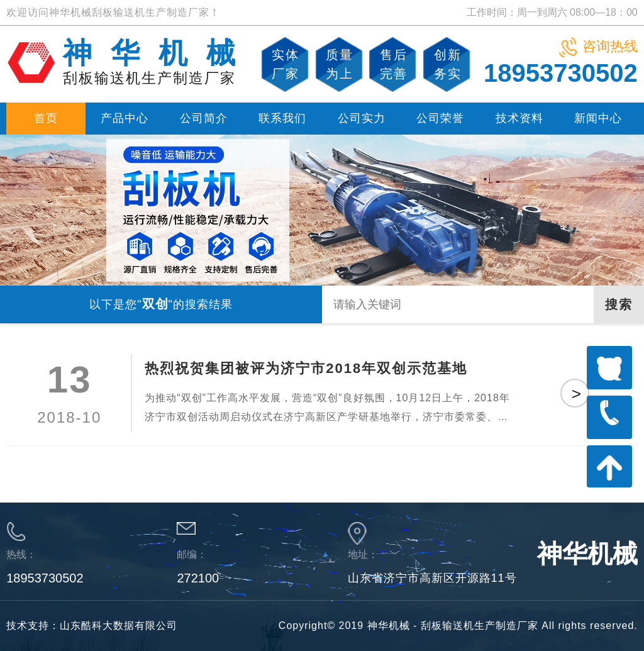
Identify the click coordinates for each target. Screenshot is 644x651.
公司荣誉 (440, 118)
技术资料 (519, 118)
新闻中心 (598, 118)
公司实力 (362, 118)
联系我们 (282, 118)
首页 (46, 118)
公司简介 (204, 118)
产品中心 (125, 118)
